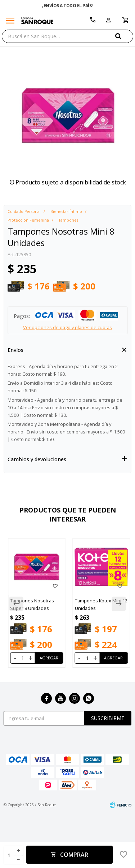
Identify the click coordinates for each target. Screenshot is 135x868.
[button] (124, 36)
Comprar (74, 855)
